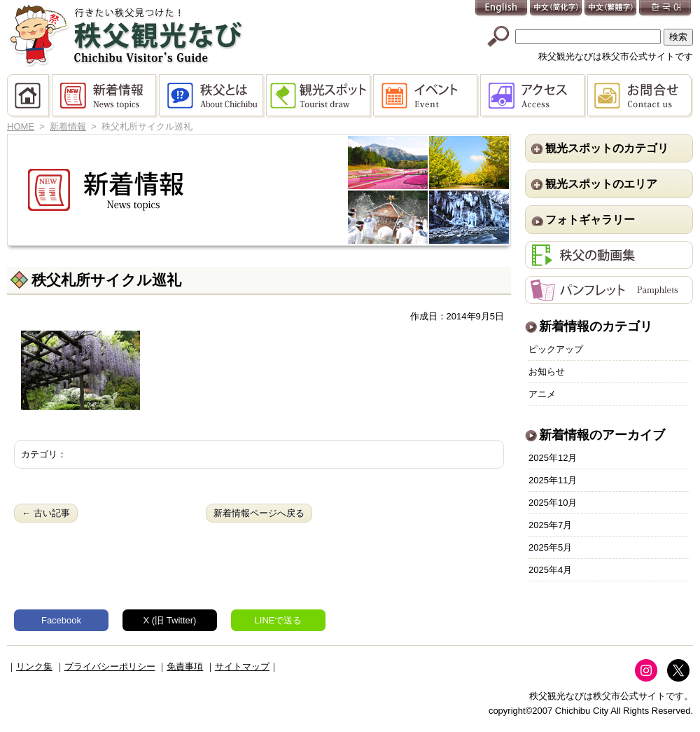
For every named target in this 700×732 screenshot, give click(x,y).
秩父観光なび (126, 36)
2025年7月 (550, 525)
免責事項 (185, 667)
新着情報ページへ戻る (259, 513)
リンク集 (34, 667)
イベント (427, 96)
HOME (29, 96)
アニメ (542, 394)
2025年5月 (550, 547)
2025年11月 (553, 480)
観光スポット (320, 96)
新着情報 (105, 96)
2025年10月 (553, 503)
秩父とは (212, 96)
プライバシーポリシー (110, 667)
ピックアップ (556, 349)
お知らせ (547, 372)
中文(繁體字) (611, 9)
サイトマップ (242, 667)
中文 (556, 9)
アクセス (534, 96)
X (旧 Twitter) (170, 620)
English (502, 9)
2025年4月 (550, 570)
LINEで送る (279, 620)
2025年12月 (553, 458)
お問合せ (640, 96)
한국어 (666, 9)
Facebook (61, 620)
